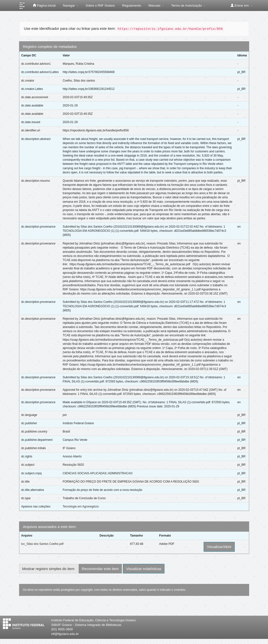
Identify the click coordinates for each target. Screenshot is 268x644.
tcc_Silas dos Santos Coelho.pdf (42, 544)
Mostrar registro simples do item (48, 569)
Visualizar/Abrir (219, 547)
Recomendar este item (100, 569)
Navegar (71, 5)
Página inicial (44, 5)
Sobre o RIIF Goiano (100, 5)
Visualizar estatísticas (144, 569)
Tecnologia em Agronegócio (81, 507)
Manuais (156, 5)
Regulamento (132, 5)
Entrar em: (242, 5)
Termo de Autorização (188, 5)
